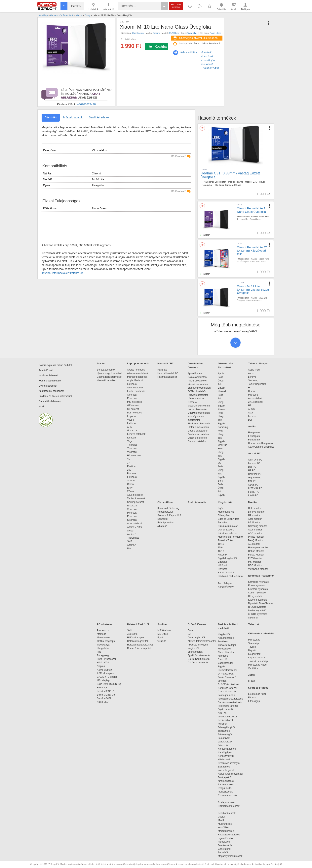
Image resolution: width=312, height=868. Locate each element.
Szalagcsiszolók (226, 802)
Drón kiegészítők (196, 638)
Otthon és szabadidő (261, 633)
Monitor (253, 502)
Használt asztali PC (168, 373)
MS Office (163, 634)
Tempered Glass (233, 185)
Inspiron (131, 416)
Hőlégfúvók (224, 842)
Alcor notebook (135, 388)
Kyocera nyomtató (258, 600)
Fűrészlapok (226, 649)
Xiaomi (156, 33)
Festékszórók (225, 845)
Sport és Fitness (258, 688)
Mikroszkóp (254, 640)
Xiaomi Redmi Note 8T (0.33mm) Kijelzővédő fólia (252, 251)
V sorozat (132, 452)
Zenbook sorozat (136, 498)
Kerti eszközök (226, 720)
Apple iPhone (195, 374)
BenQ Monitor (255, 540)
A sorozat (132, 395)
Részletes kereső (176, 6)
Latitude (131, 423)
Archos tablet (255, 398)
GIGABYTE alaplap (108, 677)
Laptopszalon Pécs (189, 44)
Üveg (221, 381)
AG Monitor (254, 544)
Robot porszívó (165, 512)
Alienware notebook (138, 373)
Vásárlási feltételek (49, 375)
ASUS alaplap (105, 670)
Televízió (253, 624)
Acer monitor (255, 519)
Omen (130, 484)
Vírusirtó (162, 641)
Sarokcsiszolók (227, 785)
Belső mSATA (105, 698)
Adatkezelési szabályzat (51, 391)
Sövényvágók (227, 734)
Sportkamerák (195, 652)
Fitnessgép (254, 701)
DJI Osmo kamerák (198, 663)
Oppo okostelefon (197, 441)
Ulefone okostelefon (198, 427)
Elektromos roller (257, 694)
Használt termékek (107, 380)
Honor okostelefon (197, 409)
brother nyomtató (257, 611)
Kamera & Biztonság (168, 508)
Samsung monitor (257, 526)
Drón (190, 630)
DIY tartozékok (226, 674)
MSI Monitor (255, 562)
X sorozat (132, 509)
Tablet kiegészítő (257, 384)
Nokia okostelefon (197, 377)
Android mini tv (197, 502)
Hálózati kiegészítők (138, 641)
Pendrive (223, 523)
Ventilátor (253, 668)
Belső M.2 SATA (105, 691)
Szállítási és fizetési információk (55, 396)
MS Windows (164, 630)
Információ (108, 6)
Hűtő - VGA (103, 663)
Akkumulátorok (228, 638)
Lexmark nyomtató (258, 589)
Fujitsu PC (254, 492)
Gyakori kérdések (48, 386)
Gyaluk (226, 817)
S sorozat (132, 520)
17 (128, 463)
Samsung (223, 427)
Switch (131, 531)
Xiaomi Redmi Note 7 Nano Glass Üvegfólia (251, 210)
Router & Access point (139, 648)
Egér (220, 508)
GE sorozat (134, 405)
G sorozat (132, 431)
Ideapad (131, 438)
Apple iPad (254, 370)
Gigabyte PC (255, 478)
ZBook (131, 491)
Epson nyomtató (257, 585)
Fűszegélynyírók (228, 727)
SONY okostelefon (197, 391)
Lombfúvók (224, 738)
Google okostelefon (198, 431)
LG (219, 463)
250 (129, 470)
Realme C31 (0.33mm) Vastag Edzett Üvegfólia (230, 175)
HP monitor (254, 515)
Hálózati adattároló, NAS (140, 645)
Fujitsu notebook (136, 391)
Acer (251, 413)
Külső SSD (103, 702)
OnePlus (222, 445)
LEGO (251, 681)
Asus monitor (255, 530)
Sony (221, 481)
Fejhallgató (254, 436)
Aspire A (132, 545)
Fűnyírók (223, 724)
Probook (132, 473)
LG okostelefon (196, 399)
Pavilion (131, 466)
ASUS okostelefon (197, 381)
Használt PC (255, 474)
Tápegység (103, 655)
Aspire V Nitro (135, 527)
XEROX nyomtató (258, 614)
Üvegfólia (192, 33)
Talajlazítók (224, 731)
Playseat (222, 569)
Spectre (131, 481)
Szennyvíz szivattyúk (229, 763)
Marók (224, 820)
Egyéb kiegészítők (228, 558)
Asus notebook (135, 495)
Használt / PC (166, 363)
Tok (220, 384)
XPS (130, 427)
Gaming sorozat (136, 502)
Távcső (252, 647)
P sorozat (132, 513)
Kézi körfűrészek (229, 813)
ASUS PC (253, 485)
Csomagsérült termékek (110, 377)
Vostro (131, 420)
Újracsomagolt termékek (110, 373)
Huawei (222, 391)
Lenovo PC (254, 463)
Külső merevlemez (228, 533)
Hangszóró (254, 433)
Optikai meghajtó (106, 641)
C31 (255, 182)
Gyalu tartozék (226, 709)
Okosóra (192, 402)
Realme (239, 182)
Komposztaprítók (227, 749)
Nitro (130, 549)
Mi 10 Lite (174, 33)
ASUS (251, 409)
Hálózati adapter (136, 638)
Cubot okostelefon (197, 438)
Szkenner (253, 618)
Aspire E (132, 534)
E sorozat (132, 398)
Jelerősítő (132, 634)
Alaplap (101, 666)
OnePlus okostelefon (199, 413)
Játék (251, 675)
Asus (251, 373)
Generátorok (225, 849)
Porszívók (223, 853)
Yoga (130, 441)
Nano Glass (215, 33)
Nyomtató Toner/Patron (260, 603)
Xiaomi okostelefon (198, 384)
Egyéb (221, 388)
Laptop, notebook (138, 363)
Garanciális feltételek (50, 401)
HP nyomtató (255, 596)
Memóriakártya (226, 512)
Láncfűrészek (227, 742)
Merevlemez (103, 638)
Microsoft (253, 395)
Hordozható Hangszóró (260, 443)
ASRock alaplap (106, 673)
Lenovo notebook (136, 434)
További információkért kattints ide (63, 273)
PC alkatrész (105, 624)
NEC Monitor (255, 565)
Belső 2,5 (102, 688)
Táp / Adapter (225, 583)
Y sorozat (132, 448)
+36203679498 (86, 104)
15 (128, 459)
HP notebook (134, 456)
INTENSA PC (255, 488)
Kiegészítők (225, 502)
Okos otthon (165, 502)
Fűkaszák (223, 745)
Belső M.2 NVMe (107, 695)
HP (250, 388)
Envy (130, 488)
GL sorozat (133, 409)
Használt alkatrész (167, 377)
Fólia (220, 377)
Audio (252, 426)
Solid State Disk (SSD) (109, 684)
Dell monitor (254, 508)
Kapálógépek (225, 752)
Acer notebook (135, 524)
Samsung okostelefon (199, 388)
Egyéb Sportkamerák (199, 655)
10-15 (221, 544)
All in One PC (255, 460)
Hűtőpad (222, 565)
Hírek (41, 406)
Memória (102, 634)
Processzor (103, 630)
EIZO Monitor (255, 558)
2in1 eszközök (256, 402)
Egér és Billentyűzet (228, 519)
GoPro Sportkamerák (199, 659)
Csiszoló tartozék (227, 692)
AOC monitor (255, 533)
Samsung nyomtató (258, 582)
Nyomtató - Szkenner (261, 576)
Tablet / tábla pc (258, 363)
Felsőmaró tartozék (228, 706)
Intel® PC (253, 495)
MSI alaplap (103, 680)
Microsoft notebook (137, 377)
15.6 (220, 548)
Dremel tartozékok (230, 670)
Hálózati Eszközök (138, 624)
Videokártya (103, 645)
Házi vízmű (224, 760)
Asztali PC (254, 453)
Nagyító (252, 650)
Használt (162, 370)
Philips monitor (256, 537)
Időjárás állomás (257, 658)
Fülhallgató (254, 440)
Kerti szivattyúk (226, 756)
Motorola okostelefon (199, 406)
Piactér (101, 363)
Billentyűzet (224, 515)
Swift (130, 541)
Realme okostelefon (198, 434)
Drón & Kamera (197, 624)
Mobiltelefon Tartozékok (230, 537)
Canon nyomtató (257, 593)
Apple (221, 374)
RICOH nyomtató (257, 607)
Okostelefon (138, 33)
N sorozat (132, 506)
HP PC (252, 470)
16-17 (221, 551)
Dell (250, 420)
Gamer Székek (226, 530)
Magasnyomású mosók (230, 856)
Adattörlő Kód (46, 370)
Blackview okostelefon (199, 424)
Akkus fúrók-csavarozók (231, 774)
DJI (189, 634)
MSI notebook (135, 402)
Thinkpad (132, 445)
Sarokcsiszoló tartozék (230, 702)
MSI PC (252, 481)
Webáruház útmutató (50, 381)
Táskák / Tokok (226, 540)
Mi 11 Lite (263, 298)
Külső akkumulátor (228, 526)
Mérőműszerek (226, 831)
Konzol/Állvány (226, 587)
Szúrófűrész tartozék (229, 684)
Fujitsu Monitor (256, 555)
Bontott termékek (106, 370)
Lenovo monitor (256, 512)
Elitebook (132, 477)
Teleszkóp (253, 643)
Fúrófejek (225, 642)
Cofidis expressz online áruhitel (55, 365)
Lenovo (252, 377)
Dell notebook (134, 413)
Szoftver (162, 624)
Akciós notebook (136, 370)
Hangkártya (103, 648)
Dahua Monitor (256, 551)
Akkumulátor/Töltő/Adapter (202, 641)
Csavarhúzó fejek (229, 645)
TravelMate (134, 538)
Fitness (252, 698)
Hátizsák (222, 555)
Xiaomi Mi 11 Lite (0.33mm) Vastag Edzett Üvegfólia (253, 289)
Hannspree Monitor (258, 548)
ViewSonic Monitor (258, 569)
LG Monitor (254, 523)
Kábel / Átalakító (227, 573)
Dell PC (252, 467)
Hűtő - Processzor (106, 659)
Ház (99, 652)
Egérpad (222, 562)
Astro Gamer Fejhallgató (261, 447)
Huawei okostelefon (198, 395)
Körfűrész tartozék (228, 688)
